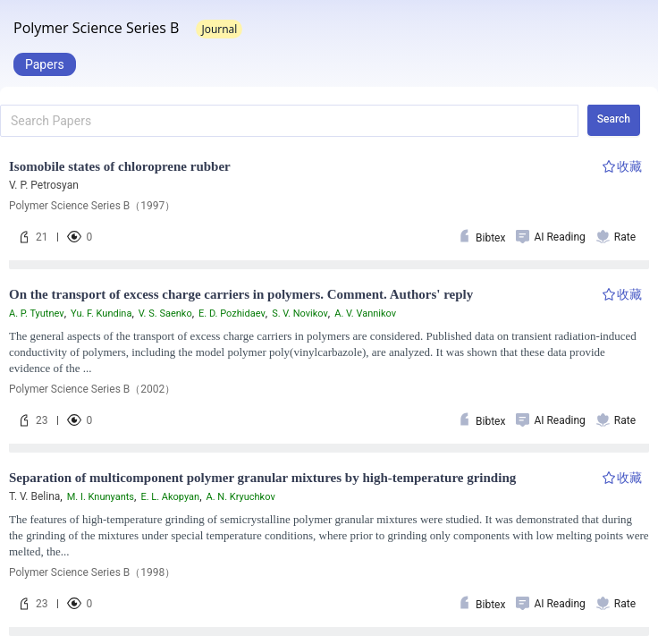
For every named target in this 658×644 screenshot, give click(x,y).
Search (614, 119)
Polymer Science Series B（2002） (92, 389)
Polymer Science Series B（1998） (92, 572)
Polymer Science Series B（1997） (92, 206)
